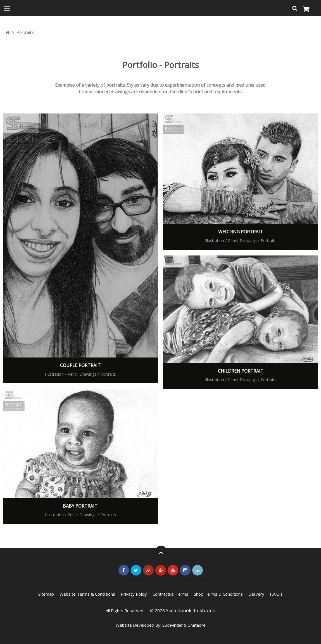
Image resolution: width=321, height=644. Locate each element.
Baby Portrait (80, 506)
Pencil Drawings (82, 374)
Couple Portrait (80, 365)
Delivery (256, 594)
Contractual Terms (170, 594)
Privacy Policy (134, 594)
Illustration (54, 374)
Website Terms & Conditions (87, 594)
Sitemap (46, 594)
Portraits (108, 374)
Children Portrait (241, 371)
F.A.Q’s (276, 594)
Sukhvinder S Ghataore (184, 625)
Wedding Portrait (241, 232)
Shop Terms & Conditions (218, 594)
